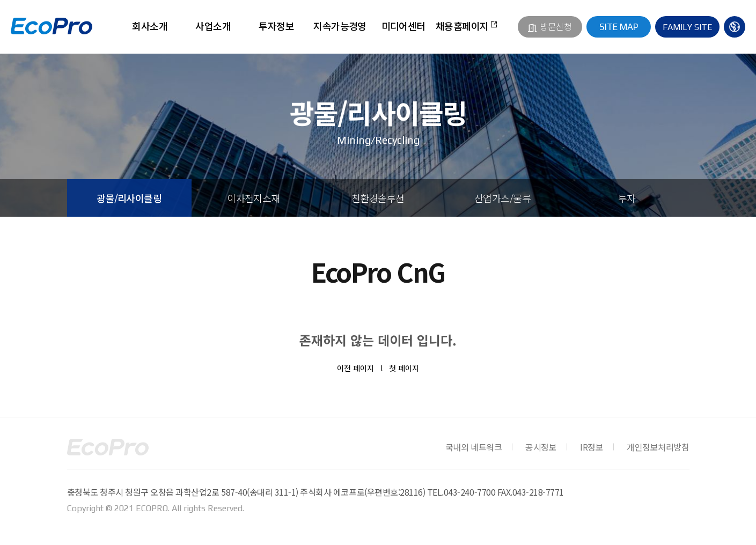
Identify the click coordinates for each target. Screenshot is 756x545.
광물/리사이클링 (129, 198)
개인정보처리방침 (658, 447)
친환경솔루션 (378, 198)
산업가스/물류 (502, 198)
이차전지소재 (254, 198)
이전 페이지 (355, 368)
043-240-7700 (469, 492)
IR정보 (592, 447)
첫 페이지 (404, 368)
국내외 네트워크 (474, 447)
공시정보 (541, 447)
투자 (627, 198)
